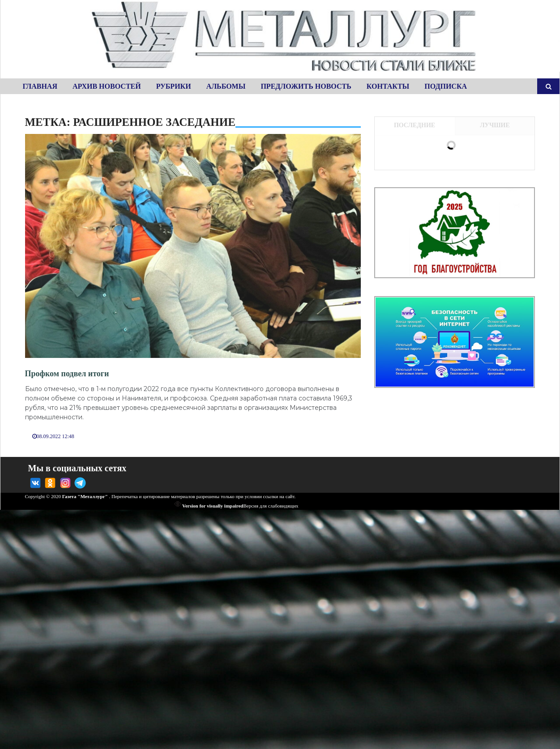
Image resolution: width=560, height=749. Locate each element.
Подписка (446, 86)
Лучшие (495, 125)
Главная (40, 86)
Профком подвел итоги (67, 374)
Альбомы (226, 86)
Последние (415, 125)
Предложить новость (306, 86)
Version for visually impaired (209, 506)
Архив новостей (107, 86)
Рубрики (174, 86)
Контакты (388, 86)
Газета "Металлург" (85, 496)
